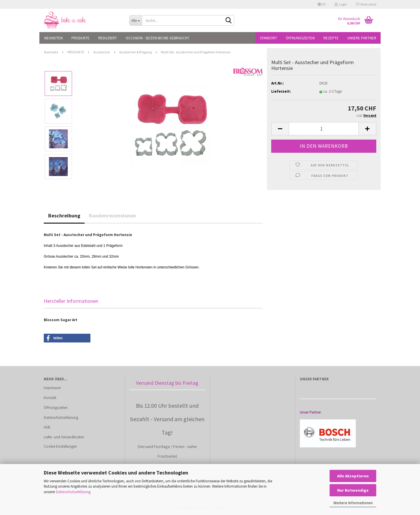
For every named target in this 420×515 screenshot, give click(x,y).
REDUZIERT (108, 38)
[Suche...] (135, 20)
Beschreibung (64, 216)
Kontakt (50, 398)
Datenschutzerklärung (73, 492)
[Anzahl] (324, 129)
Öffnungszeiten (300, 38)
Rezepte (331, 38)
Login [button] (341, 4)
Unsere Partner (362, 38)
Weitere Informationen (353, 503)
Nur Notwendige (353, 490)
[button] (322, 4)
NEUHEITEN (54, 38)
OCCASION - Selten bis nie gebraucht (157, 38)
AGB (47, 427)
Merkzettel (366, 4)
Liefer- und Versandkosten (64, 437)
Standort (268, 38)
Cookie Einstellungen (60, 446)
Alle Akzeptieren (353, 476)
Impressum (52, 388)
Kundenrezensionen (112, 216)
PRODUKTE (80, 38)
